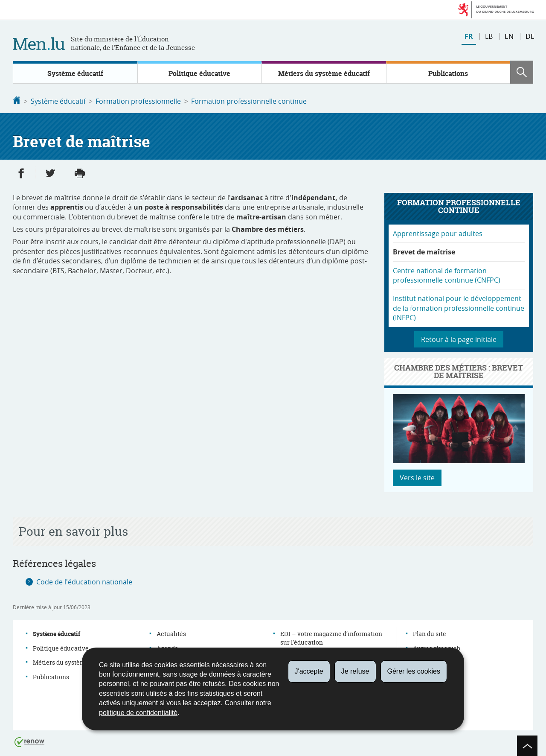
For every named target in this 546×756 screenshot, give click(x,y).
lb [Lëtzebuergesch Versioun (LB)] (489, 36)
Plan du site (430, 633)
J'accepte (309, 671)
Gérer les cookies (414, 671)
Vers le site (417, 477)
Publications (448, 73)
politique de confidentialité (138, 713)
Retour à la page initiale (459, 339)
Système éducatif (75, 73)
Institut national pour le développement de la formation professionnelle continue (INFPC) (459, 307)
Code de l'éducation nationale (84, 581)
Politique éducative (199, 73)
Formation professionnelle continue (249, 101)
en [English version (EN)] (509, 36)
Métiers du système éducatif (324, 73)
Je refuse (355, 671)
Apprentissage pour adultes (438, 233)
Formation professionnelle (138, 101)
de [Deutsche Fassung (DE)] (530, 36)
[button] (522, 72)
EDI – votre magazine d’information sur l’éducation (331, 637)
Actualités (171, 633)
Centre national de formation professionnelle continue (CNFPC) (447, 274)
